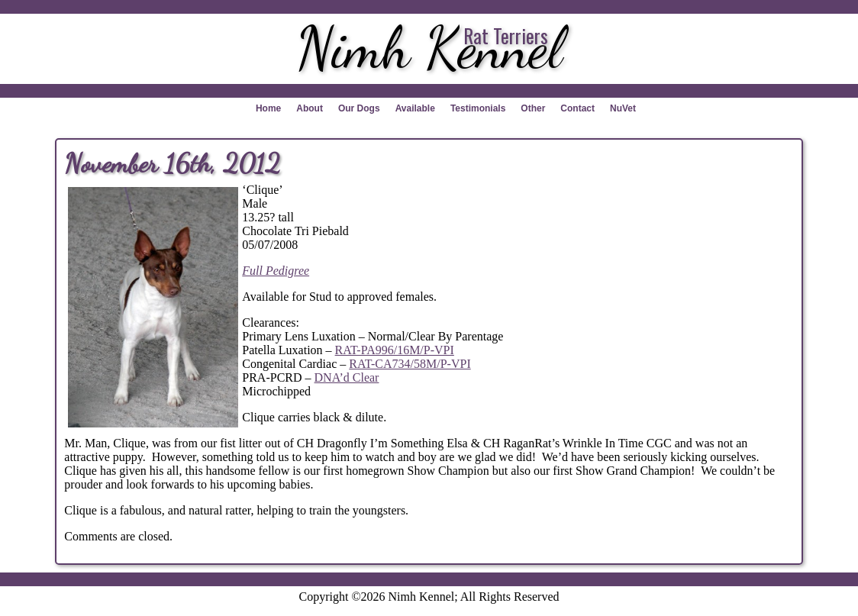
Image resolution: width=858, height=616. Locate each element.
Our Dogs (359, 108)
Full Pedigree (276, 271)
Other (533, 108)
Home (268, 108)
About (310, 108)
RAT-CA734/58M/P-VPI (410, 364)
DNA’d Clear (347, 377)
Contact (577, 108)
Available (415, 108)
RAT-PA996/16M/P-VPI (395, 350)
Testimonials (478, 108)
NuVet (623, 108)
